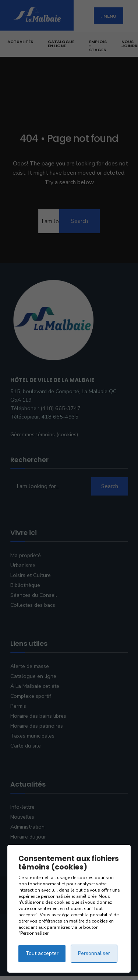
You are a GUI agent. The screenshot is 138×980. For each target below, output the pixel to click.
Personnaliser (94, 953)
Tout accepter (42, 953)
